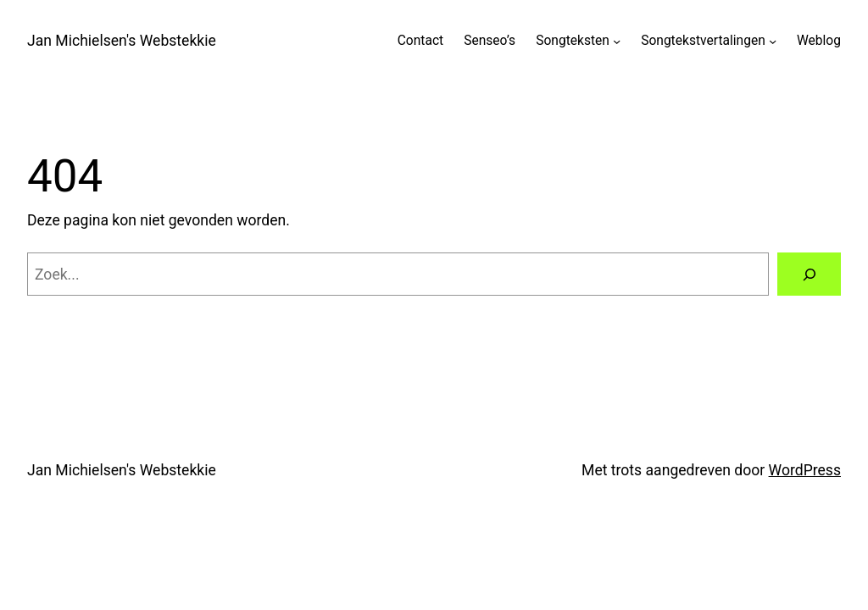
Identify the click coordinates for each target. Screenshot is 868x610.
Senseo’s (490, 41)
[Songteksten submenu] (617, 41)
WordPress (805, 470)
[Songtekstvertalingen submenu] (773, 41)
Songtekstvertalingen (703, 41)
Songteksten (573, 41)
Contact (420, 41)
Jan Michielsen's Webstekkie (122, 41)
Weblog (819, 41)
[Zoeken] (809, 274)
